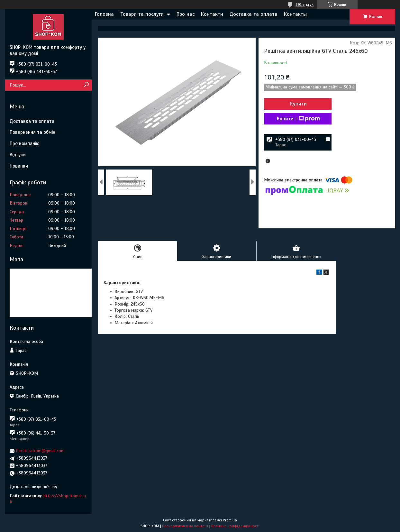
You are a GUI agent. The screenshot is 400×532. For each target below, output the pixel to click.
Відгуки (18, 155)
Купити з (298, 119)
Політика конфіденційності (235, 526)
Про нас (186, 14)
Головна (104, 14)
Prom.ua (230, 520)
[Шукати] (86, 85)
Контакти (212, 14)
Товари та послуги (142, 14)
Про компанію (25, 143)
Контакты (295, 14)
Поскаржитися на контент (185, 526)
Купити (298, 104)
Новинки (19, 166)
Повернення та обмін (32, 132)
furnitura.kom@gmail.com (40, 451)
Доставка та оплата (254, 14)
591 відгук (305, 5)
